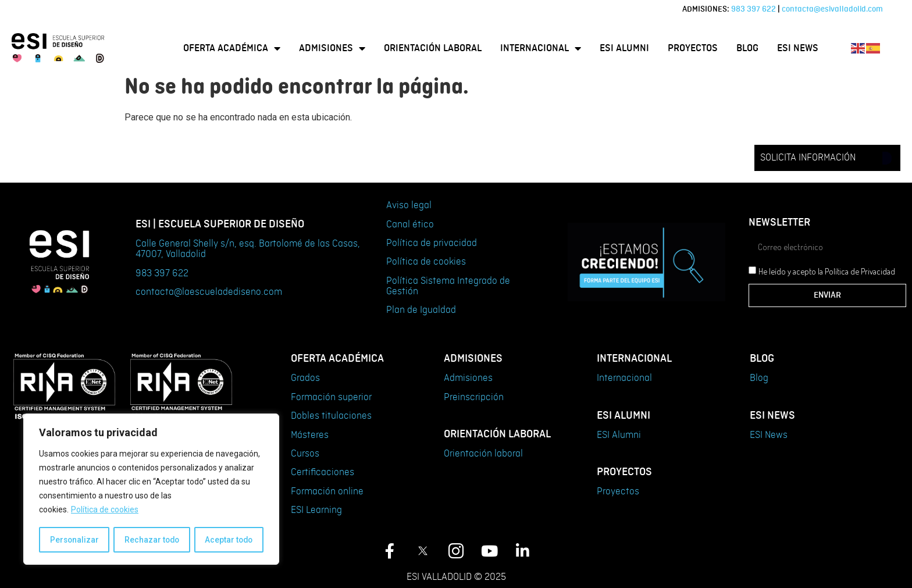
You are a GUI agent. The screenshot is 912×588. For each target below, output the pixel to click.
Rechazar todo (152, 540)
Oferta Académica (232, 48)
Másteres (310, 435)
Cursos (305, 454)
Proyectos (693, 48)
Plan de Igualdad (421, 310)
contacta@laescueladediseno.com (209, 292)
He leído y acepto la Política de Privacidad (827, 272)
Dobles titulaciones (331, 416)
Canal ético (410, 224)
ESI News (798, 48)
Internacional (541, 48)
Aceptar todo (229, 540)
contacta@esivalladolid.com (832, 9)
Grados (305, 378)
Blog (747, 48)
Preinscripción (474, 397)
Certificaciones (323, 472)
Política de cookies (105, 511)
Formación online (327, 491)
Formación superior (331, 397)
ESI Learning (316, 510)
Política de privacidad (432, 243)
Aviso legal (409, 205)
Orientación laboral (433, 48)
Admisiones (332, 48)
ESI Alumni (624, 48)
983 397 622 (754, 9)
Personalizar (74, 540)
